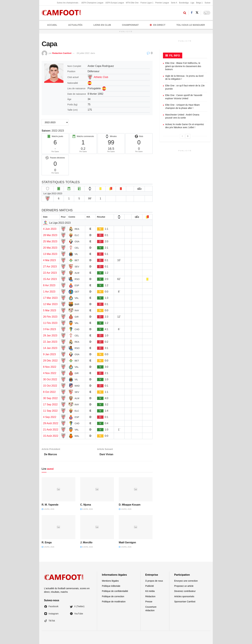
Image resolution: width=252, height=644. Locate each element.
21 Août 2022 (51, 430)
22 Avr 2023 (50, 273)
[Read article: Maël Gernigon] (136, 527)
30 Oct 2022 (50, 379)
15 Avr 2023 (50, 279)
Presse (149, 602)
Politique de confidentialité (115, 591)
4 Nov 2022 (50, 373)
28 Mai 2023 (50, 235)
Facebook (51, 607)
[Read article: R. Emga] (59, 527)
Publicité (150, 586)
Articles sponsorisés (184, 596)
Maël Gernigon (127, 542)
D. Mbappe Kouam (130, 505)
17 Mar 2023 (50, 298)
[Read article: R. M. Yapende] (59, 489)
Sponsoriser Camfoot (185, 602)
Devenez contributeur (185, 591)
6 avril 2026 (48, 509)
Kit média (150, 591)
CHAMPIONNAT (130, 25)
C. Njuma (86, 505)
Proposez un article (184, 586)
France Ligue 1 (147, 3)
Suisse (207, 3)
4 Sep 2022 (50, 417)
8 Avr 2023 (49, 285)
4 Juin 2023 (50, 229)
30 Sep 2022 (50, 398)
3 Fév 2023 (50, 329)
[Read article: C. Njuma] (97, 489)
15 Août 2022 (51, 436)
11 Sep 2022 (50, 411)
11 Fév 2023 (50, 323)
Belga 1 (199, 3)
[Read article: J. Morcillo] (97, 527)
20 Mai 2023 (50, 248)
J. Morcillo (86, 542)
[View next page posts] (188, 136)
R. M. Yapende (50, 505)
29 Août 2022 (51, 423)
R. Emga (47, 542)
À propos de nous (154, 581)
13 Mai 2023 (50, 254)
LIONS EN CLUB (102, 25)
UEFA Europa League (115, 3)
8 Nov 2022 (50, 367)
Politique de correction (113, 596)
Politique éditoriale (111, 586)
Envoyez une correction (186, 581)
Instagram (51, 614)
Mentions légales (110, 581)
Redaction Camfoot (62, 53)
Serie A (174, 3)
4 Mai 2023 (49, 260)
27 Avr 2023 (50, 267)
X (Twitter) (77, 607)
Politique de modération (114, 602)
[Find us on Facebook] (192, 13)
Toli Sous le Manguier (191, 25)
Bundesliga (184, 3)
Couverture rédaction (151, 609)
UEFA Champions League (92, 3)
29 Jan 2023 (50, 336)
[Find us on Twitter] (197, 13)
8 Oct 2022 (49, 392)
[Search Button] (185, 13)
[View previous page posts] (182, 136)
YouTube (76, 614)
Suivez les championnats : (68, 3)
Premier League (162, 3)
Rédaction (150, 596)
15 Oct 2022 (50, 386)
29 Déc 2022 (50, 361)
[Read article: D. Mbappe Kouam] (136, 489)
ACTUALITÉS (75, 25)
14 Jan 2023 (50, 348)
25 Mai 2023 (50, 241)
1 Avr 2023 (49, 292)
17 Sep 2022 (50, 404)
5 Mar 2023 (50, 310)
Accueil (52, 25)
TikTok (50, 621)
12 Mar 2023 (50, 304)
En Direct (158, 25)
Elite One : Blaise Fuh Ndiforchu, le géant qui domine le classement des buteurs (183, 66)
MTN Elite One (132, 3)
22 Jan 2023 (50, 342)
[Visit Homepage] (62, 13)
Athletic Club (101, 77)
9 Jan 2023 (49, 354)
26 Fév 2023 (50, 317)
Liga (192, 3)
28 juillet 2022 (83, 53)
